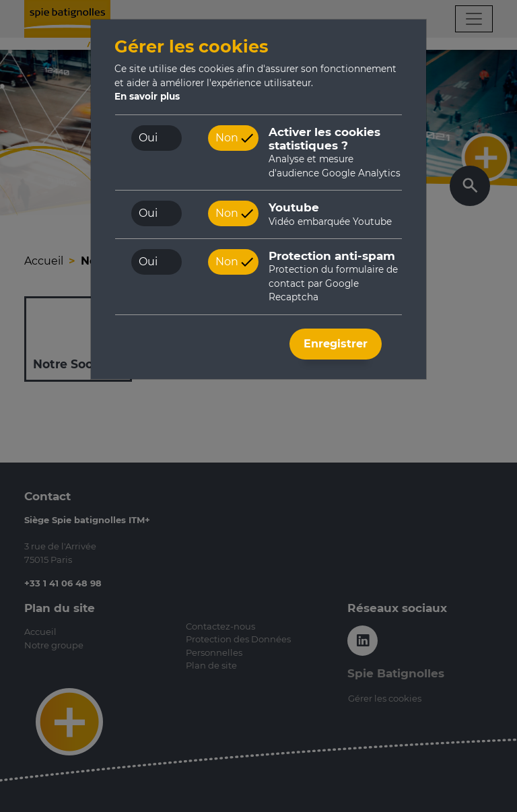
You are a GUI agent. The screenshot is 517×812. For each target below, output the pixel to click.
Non (227, 138)
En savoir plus (147, 96)
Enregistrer (336, 344)
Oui (148, 138)
